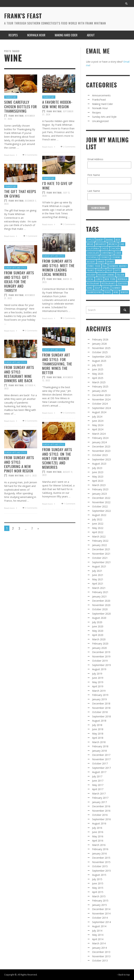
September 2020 (101, 614)
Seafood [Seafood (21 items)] (122, 283)
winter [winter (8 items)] (124, 292)
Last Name (94, 191)
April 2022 (98, 532)
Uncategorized (100, 121)
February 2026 (100, 339)
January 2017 (99, 802)
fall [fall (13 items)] (105, 266)
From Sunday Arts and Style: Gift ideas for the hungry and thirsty (19, 298)
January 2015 (99, 905)
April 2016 (98, 841)
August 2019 (99, 669)
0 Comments (29, 155)
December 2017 (101, 755)
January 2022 (99, 545)
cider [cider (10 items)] (118, 253)
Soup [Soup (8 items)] (98, 288)
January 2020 (99, 648)
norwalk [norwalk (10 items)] (123, 279)
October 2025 (100, 352)
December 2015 (101, 858)
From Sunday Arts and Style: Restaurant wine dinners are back (19, 391)
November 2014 (101, 913)
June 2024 (98, 421)
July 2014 (97, 931)
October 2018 (100, 712)
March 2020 (99, 639)
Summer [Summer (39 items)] (116, 288)
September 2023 (101, 459)
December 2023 (101, 446)
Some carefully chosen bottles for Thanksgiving (21, 106)
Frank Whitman (16, 116)
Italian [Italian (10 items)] (120, 275)
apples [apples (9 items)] (90, 240)
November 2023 (101, 451)
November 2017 (101, 759)
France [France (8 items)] (91, 270)
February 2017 (100, 798)
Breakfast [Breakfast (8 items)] (101, 244)
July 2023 (97, 468)
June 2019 (98, 678)
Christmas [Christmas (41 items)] (107, 253)
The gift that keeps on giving (20, 210)
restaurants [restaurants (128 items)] (109, 283)
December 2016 (101, 806)
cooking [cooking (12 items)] (116, 257)
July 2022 (97, 519)
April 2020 (98, 635)
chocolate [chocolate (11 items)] (93, 253)
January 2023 (99, 494)
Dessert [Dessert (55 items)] (91, 261)
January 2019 (99, 699)
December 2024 (101, 395)
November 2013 (101, 956)
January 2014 (99, 948)
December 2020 (101, 601)
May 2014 (98, 935)
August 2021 (99, 566)
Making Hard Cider (103, 104)
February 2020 (100, 644)
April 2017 (98, 789)
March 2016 (99, 845)
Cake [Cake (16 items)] (122, 244)
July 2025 (97, 365)
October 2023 (100, 455)
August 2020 (99, 618)
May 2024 (98, 425)
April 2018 (98, 738)
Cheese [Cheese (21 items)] (105, 248)
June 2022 (98, 524)
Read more (11, 155)
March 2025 (99, 382)
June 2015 (98, 883)
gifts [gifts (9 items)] (118, 270)
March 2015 (99, 896)
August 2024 (99, 412)
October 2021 (100, 558)
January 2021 (99, 596)
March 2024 (99, 434)
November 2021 (101, 554)
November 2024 (101, 399)
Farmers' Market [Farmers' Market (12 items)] (118, 266)
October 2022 (100, 506)
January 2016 (99, 854)
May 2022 (98, 528)
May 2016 (98, 836)
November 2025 (101, 348)
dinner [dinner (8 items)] (101, 261)
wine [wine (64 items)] (116, 292)
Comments (68, 147)
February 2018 (100, 746)
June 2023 (98, 472)
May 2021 (98, 579)
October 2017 (100, 763)
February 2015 (100, 901)
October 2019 (100, 661)
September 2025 (101, 357)
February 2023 (100, 489)
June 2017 (98, 781)
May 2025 (98, 374)
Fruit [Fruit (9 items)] (110, 270)
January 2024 (99, 442)
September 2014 (101, 922)
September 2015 (101, 871)
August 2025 (99, 361)
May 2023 (98, 477)
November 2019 (101, 656)
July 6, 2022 (31, 493)
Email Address (95, 159)
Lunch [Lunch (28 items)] (99, 279)
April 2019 (98, 686)
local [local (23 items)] (90, 279)
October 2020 (100, 609)
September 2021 (101, 562)
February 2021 (100, 592)
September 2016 (101, 819)
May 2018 (98, 734)
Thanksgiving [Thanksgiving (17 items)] (94, 292)
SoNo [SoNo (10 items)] (90, 288)
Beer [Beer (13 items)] (118, 240)
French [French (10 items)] (101, 270)
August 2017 (99, 772)
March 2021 (99, 588)
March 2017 (99, 794)
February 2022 (100, 541)
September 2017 (101, 768)
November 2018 (101, 708)
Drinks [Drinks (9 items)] (110, 261)
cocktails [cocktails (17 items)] (92, 257)
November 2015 (101, 862)
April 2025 (98, 378)
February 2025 (100, 386)
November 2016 (101, 811)
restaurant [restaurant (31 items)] (93, 283)
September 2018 (101, 716)
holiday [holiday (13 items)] (91, 275)
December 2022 (101, 498)
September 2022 (101, 511)
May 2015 (98, 888)
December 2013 (101, 952)
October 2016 (100, 815)
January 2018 (99, 751)
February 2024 (100, 438)
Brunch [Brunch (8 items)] (113, 244)
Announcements (101, 95)
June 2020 (98, 626)
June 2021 (98, 575)
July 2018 (97, 725)
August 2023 (99, 464)
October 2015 (100, 866)
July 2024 (97, 417)
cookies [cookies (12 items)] (105, 257)
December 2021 (101, 549)
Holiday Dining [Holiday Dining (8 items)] (106, 275)
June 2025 (98, 369)
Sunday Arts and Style (15, 284)
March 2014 (99, 943)
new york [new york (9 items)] (110, 279)
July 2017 (97, 776)
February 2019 (100, 695)
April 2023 (98, 481)
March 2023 (99, 485)
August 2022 (99, 515)
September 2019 (101, 665)
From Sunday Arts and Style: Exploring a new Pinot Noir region (19, 481)
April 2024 (98, 429)
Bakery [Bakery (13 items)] (100, 240)
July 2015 (97, 879)
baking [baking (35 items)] (110, 240)
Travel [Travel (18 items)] (108, 292)
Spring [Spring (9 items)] (106, 288)
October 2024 (100, 404)
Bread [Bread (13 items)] (90, 244)
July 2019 (97, 674)
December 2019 (101, 652)
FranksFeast (11, 97)
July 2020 (97, 622)
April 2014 (98, 939)
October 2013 (100, 961)
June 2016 (98, 832)
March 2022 (99, 537)
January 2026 (99, 344)
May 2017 (98, 785)
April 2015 (98, 892)
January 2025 (99, 391)
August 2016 (99, 823)
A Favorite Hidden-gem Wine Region (57, 104)
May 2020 (98, 631)
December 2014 (101, 909)
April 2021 (98, 584)
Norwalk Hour (100, 108)
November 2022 (101, 502)
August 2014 (99, 926)
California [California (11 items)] (93, 248)
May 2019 (98, 682)
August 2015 (99, 875)
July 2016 (97, 828)
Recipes (96, 113)
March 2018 (99, 742)
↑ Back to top (123, 975)
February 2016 (100, 849)
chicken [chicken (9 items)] (115, 248)
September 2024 (101, 408)
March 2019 (99, 691)
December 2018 (101, 703)
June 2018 (98, 729)
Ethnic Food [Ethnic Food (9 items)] (94, 266)
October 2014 (100, 918)
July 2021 (97, 571)
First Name (94, 175)
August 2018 (99, 721)
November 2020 (101, 605)
